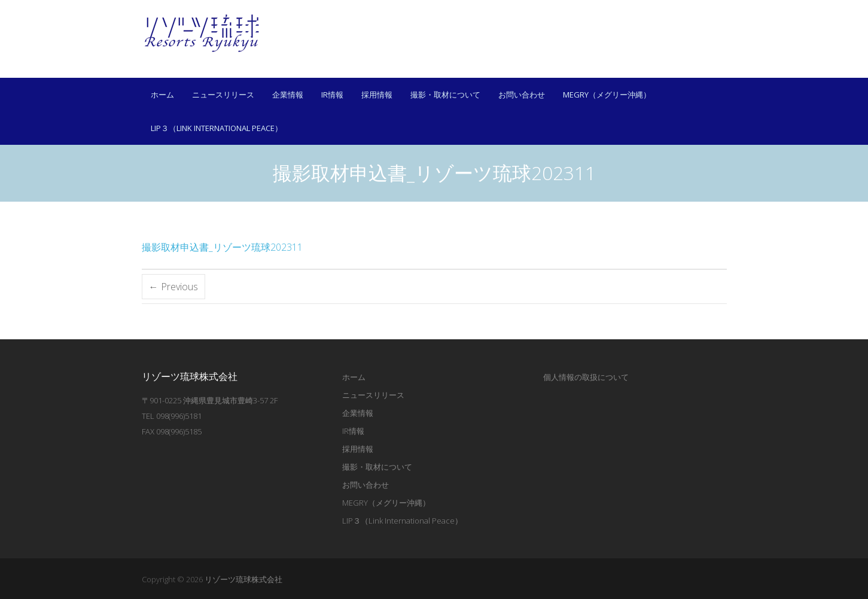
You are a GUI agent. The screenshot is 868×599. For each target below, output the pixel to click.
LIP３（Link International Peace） (217, 128)
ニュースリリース (223, 95)
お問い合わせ (522, 95)
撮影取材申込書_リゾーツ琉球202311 (222, 247)
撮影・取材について (445, 95)
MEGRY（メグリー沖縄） (607, 95)
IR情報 (332, 95)
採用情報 (377, 95)
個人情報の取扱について (586, 377)
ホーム (162, 95)
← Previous (173, 287)
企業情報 (288, 95)
